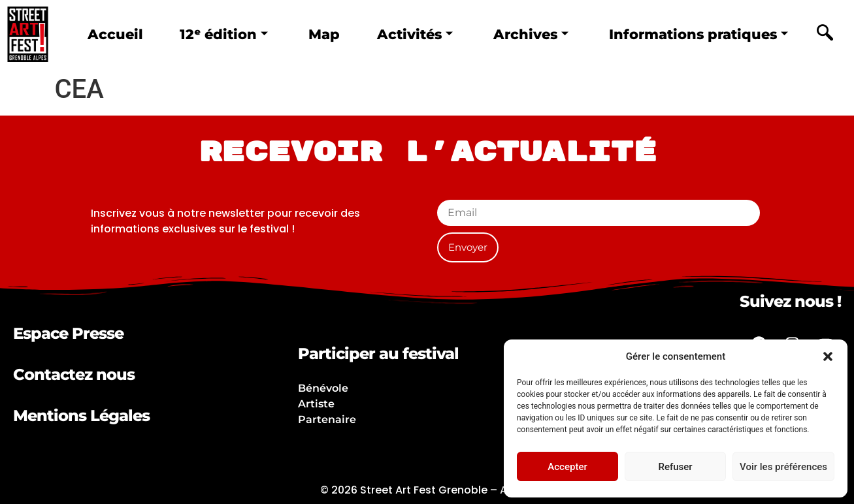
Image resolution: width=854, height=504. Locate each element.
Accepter (567, 467)
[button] (828, 356)
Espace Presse (68, 333)
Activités (415, 34)
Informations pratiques (698, 34)
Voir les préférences (783, 467)
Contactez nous (74, 374)
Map (324, 34)
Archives (531, 34)
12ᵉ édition (224, 34)
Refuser (675, 467)
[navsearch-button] (825, 35)
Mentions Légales (81, 416)
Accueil (115, 34)
